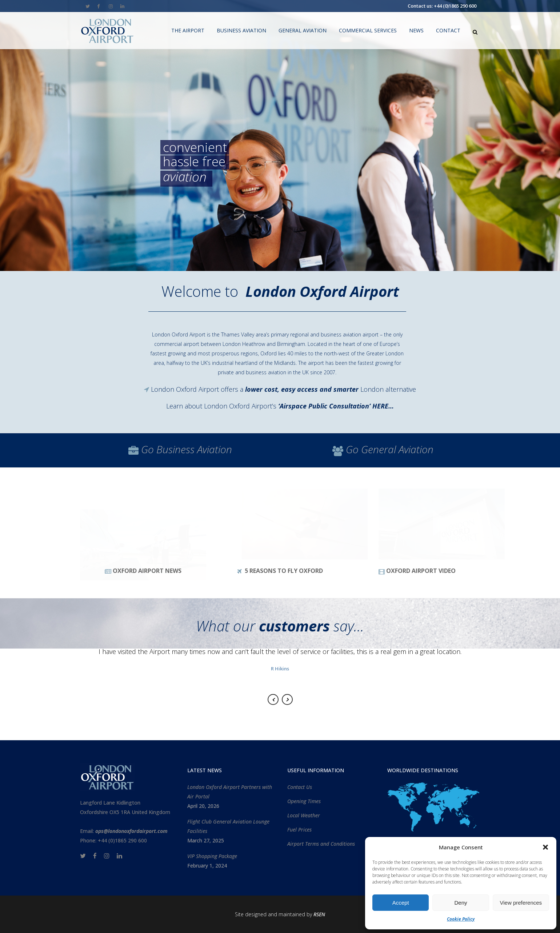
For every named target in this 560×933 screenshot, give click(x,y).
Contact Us (300, 787)
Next (287, 699)
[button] (545, 847)
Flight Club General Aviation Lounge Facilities (228, 826)
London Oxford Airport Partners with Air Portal (230, 792)
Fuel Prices (299, 830)
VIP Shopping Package (212, 856)
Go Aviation (187, 449)
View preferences (521, 903)
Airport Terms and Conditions (321, 844)
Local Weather (304, 815)
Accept (401, 903)
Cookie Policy (461, 919)
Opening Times (304, 801)
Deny (461, 903)
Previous (273, 699)
